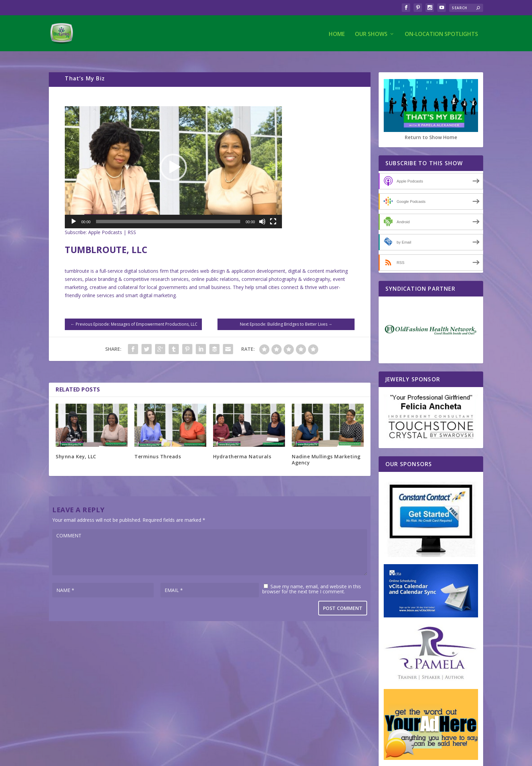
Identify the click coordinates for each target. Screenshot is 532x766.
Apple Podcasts (105, 223)
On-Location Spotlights (441, 33)
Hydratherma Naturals (242, 447)
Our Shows (371, 33)
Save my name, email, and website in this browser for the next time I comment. (312, 580)
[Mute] (262, 212)
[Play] (74, 212)
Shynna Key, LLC (76, 447)
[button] (173, 158)
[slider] (168, 212)
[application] (173, 158)
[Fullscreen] (273, 212)
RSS (132, 223)
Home (337, 33)
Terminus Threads (158, 447)
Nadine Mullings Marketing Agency (326, 450)
